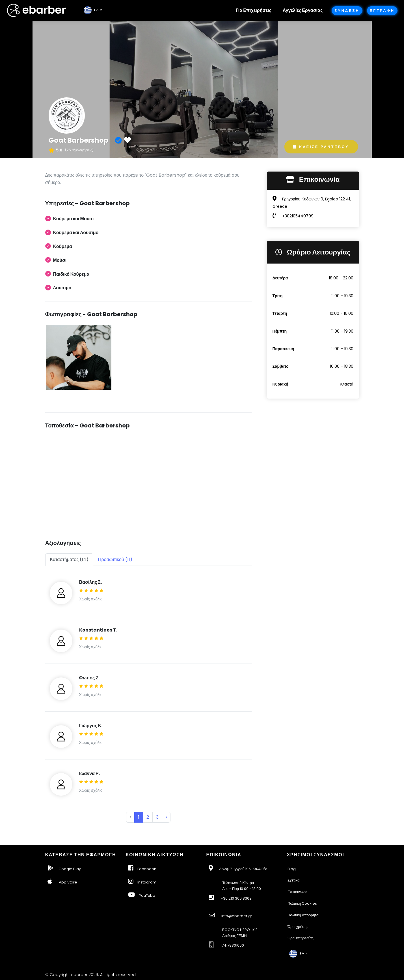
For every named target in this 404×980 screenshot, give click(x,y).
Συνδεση (347, 11)
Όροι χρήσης (298, 927)
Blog (292, 869)
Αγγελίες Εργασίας (303, 10)
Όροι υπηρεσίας (301, 938)
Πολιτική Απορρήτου (304, 915)
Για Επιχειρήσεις (254, 10)
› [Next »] (166, 817)
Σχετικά (294, 880)
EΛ (91, 10)
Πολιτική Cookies (302, 903)
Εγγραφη (382, 11)
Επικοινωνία (298, 892)
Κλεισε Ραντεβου (321, 147)
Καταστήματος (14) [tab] (69, 559)
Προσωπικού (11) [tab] (115, 559)
